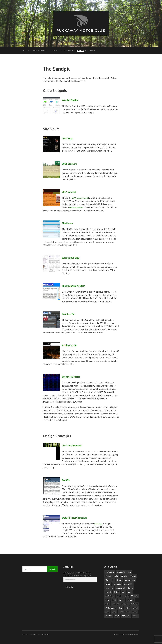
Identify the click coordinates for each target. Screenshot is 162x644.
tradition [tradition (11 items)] (109, 616)
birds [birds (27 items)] (129, 572)
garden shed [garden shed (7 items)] (120, 588)
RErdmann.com (71, 345)
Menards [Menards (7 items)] (134, 596)
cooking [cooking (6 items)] (133, 576)
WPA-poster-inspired (82, 197)
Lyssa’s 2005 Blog (72, 257)
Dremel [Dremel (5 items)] (119, 580)
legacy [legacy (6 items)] (119, 596)
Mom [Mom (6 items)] (114, 600)
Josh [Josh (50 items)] (130, 592)
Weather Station (72, 100)
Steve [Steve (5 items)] (134, 612)
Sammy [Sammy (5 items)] (135, 608)
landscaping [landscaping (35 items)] (110, 596)
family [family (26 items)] (108, 584)
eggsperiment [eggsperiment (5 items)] (130, 580)
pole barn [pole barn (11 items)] (115, 604)
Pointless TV (69, 314)
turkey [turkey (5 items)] (135, 616)
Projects (55, 51)
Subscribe (69, 587)
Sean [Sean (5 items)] (107, 612)
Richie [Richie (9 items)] (127, 608)
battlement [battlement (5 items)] (121, 572)
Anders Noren (127, 634)
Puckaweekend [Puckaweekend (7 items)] (111, 608)
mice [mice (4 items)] (107, 600)
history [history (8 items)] (117, 592)
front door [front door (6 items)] (109, 588)
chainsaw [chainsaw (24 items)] (124, 576)
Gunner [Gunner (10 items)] (130, 588)
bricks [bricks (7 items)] (116, 576)
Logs (25, 51)
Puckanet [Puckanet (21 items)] (134, 604)
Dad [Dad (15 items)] (107, 580)
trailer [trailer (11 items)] (117, 616)
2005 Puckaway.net (74, 445)
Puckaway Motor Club (81, 30)
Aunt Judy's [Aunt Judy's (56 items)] (110, 572)
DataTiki (67, 480)
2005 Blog (68, 138)
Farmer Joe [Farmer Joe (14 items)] (117, 584)
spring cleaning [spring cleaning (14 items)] (124, 612)
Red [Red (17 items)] (121, 608)
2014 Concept (70, 192)
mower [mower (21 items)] (121, 600)
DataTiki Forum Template (77, 517)
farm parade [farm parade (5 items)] (128, 584)
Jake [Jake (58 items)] (124, 592)
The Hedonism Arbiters (76, 285)
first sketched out (77, 207)
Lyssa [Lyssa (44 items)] (126, 596)
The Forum (68, 223)
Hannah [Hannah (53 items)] (108, 592)
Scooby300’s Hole (73, 376)
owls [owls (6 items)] (107, 604)
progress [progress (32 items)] (125, 604)
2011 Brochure (71, 163)
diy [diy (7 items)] (113, 580)
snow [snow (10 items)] (114, 612)
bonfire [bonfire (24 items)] (108, 576)
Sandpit (81, 51)
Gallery (67, 51)
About (93, 51)
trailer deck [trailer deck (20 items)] (126, 616)
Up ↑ (138, 634)
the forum (99, 523)
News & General (40, 51)
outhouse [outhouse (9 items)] (130, 600)
